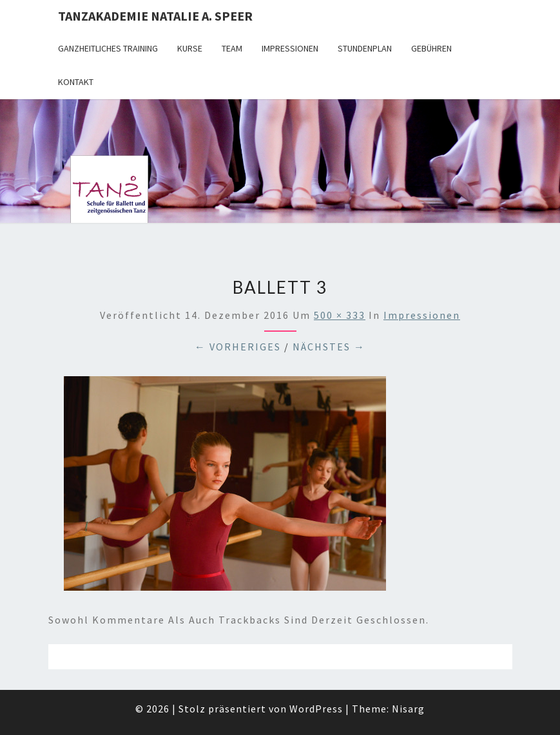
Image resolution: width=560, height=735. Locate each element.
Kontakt (76, 82)
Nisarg (408, 709)
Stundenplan (365, 48)
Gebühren (431, 48)
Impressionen (290, 48)
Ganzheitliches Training (108, 48)
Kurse (190, 48)
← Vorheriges (238, 347)
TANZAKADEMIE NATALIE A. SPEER (155, 16)
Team (232, 48)
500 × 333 (340, 315)
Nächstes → (329, 347)
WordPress (316, 709)
